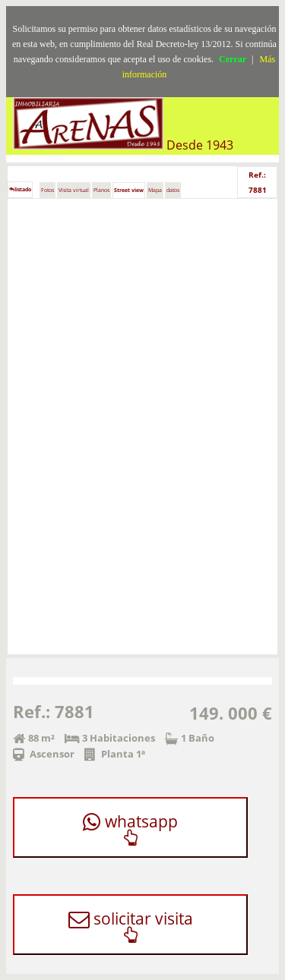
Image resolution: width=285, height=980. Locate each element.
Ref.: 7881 (258, 182)
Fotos (47, 190)
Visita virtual (74, 190)
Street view (129, 190)
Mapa (155, 190)
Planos (101, 190)
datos (173, 190)
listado (20, 189)
